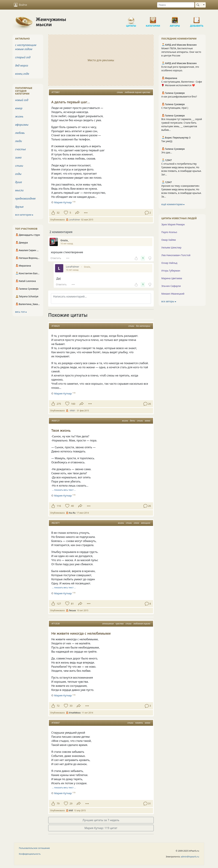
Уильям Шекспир (171, 247)
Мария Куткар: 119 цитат (101, 828)
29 (71, 803)
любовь (20, 133)
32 (58, 213)
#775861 (56, 92)
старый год (23, 57)
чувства (120, 624)
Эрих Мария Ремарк (173, 224)
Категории (153, 19)
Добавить (197, 19)
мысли (19, 190)
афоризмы (22, 125)
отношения (108, 624)
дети (133, 421)
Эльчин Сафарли (171, 286)
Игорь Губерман (171, 271)
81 (72, 604)
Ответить (56, 258)
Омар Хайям (169, 240)
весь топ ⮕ (21, 312)
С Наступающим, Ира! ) (175, 108)
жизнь (125, 421)
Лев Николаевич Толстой (176, 255)
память (139, 723)
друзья (19, 207)
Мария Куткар (63, 393)
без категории (143, 326)
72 (58, 706)
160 (73, 404)
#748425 (56, 326)
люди (19, 141)
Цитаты (131, 19)
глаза (136, 523)
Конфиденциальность (30, 854)
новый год (22, 100)
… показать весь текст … (64, 490)
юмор (19, 108)
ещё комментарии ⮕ (173, 204)
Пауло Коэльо (169, 232)
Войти (20, 5)
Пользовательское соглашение (34, 848)
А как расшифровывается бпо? (179, 97)
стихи (120, 92)
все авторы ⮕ (169, 301)
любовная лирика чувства (138, 92)
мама (148, 421)
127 (59, 604)
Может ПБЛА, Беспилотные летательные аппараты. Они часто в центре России (181, 52)
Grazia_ (87, 267)
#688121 (56, 421)
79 (58, 803)
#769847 (56, 723)
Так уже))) (167, 141)
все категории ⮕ (24, 215)
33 (71, 706)
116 (59, 506)
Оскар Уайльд (169, 263)
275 (59, 404)
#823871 (56, 523)
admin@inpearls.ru (190, 857)
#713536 (56, 624)
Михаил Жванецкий (173, 294)
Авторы (175, 19)
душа (19, 182)
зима (18, 157)
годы (18, 174)
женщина (146, 523)
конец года (22, 74)
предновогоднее (25, 198)
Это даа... (167, 152)
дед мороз (22, 65)
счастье (21, 149)
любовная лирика (142, 624)
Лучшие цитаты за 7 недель (101, 820)
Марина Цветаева (172, 278)
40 (72, 506)
